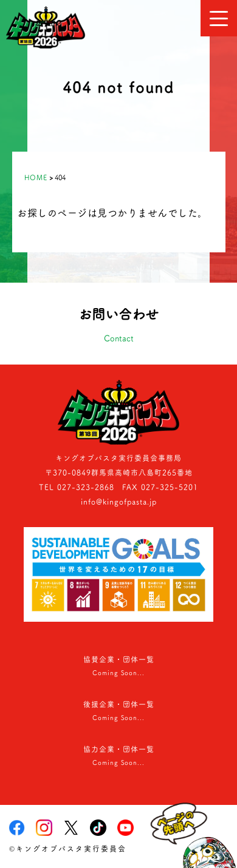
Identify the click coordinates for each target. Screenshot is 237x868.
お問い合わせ (118, 327)
